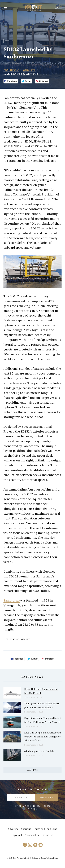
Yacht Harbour (34, 8)
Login (58, 8)
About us (26, 829)
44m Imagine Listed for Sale (39, 751)
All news (33, 770)
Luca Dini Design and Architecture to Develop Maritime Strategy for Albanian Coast (43, 736)
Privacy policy (32, 835)
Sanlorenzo (12, 600)
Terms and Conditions (45, 829)
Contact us (47, 835)
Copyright (17, 835)
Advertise (13, 829)
